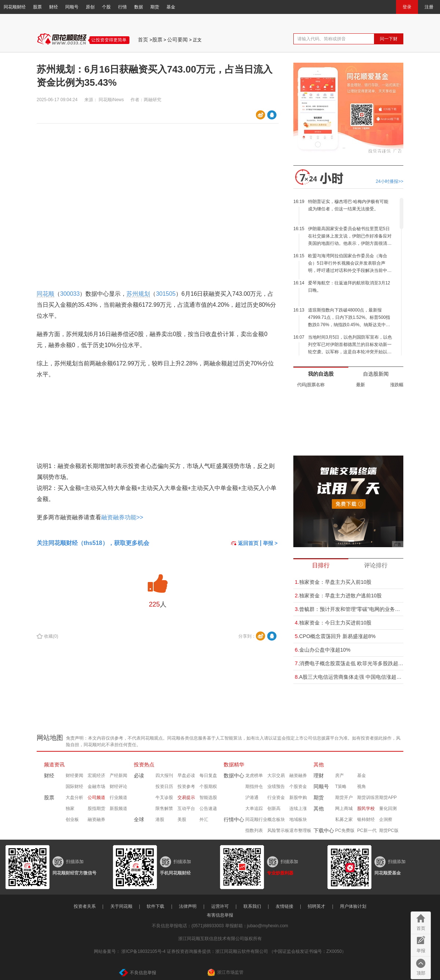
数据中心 (234, 775)
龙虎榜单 (254, 775)
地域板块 (298, 819)
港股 (160, 819)
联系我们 (252, 906)
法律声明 (188, 906)
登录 (407, 7)
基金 (171, 7)
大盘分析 (74, 797)
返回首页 (245, 543)
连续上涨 (298, 808)
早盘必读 (186, 775)
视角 (362, 786)
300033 (70, 294)
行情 (122, 7)
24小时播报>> (390, 181)
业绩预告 (276, 786)
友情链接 (285, 906)
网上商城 (344, 808)
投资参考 (186, 786)
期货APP (388, 797)
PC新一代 (367, 830)
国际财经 (74, 786)
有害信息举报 (220, 915)
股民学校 (366, 808)
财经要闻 (74, 775)
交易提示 (186, 797)
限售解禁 (164, 808)
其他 (319, 765)
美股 (182, 819)
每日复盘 (208, 775)
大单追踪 (254, 808)
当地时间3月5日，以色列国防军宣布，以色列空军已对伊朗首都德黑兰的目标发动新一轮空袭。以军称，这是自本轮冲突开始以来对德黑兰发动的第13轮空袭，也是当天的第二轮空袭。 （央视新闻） (350, 345)
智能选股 (208, 797)
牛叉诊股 (164, 797)
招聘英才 (316, 906)
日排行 (321, 565)
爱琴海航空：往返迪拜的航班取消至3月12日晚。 (349, 287)
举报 (421, 951)
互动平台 (186, 808)
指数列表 (254, 830)
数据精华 (234, 765)
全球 (139, 819)
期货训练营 (368, 797)
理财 (319, 775)
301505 (166, 294)
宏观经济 (96, 775)
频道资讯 (54, 765)
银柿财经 (366, 819)
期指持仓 (254, 786)
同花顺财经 (15, 7)
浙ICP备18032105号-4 (143, 951)
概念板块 (276, 819)
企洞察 (386, 819)
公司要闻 (177, 40)
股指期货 (96, 808)
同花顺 (45, 294)
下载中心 (324, 830)
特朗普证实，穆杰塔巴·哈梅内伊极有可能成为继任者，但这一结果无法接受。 (348, 205)
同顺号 (72, 7)
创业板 (72, 819)
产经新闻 (118, 775)
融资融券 (96, 819)
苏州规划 (138, 294)
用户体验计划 (353, 906)
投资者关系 (85, 906)
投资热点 (144, 765)
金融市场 (96, 786)
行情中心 (234, 819)
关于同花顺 (121, 906)
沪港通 (252, 797)
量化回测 (388, 808)
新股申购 (298, 797)
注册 (429, 7)
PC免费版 (345, 830)
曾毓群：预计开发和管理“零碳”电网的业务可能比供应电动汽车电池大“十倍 (349, 609)
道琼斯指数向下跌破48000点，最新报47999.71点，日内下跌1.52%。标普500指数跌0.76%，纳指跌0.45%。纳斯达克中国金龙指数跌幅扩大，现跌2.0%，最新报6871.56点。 (349, 318)
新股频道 (118, 808)
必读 (139, 775)
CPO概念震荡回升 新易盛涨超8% (335, 636)
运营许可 (220, 906)
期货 (155, 7)
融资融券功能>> (122, 517)
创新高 (274, 808)
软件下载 (155, 906)
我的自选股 (321, 374)
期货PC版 (389, 830)
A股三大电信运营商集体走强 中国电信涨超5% (349, 677)
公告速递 (208, 808)
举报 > (270, 543)
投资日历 (164, 786)
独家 (70, 808)
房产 (340, 775)
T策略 (341, 786)
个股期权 (208, 786)
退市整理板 (300, 830)
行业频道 (118, 797)
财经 (54, 7)
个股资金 (298, 786)
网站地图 (50, 738)
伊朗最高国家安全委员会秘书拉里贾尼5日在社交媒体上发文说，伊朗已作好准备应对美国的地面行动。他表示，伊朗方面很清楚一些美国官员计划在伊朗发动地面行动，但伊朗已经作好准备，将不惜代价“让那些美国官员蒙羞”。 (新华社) (350, 237)
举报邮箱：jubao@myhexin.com (257, 926)
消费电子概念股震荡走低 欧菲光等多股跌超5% (349, 663)
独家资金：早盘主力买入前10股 (333, 582)
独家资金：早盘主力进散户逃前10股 (338, 596)
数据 (139, 7)
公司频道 (96, 797)
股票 (37, 7)
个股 (106, 7)
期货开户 (344, 797)
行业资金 (276, 797)
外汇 (204, 819)
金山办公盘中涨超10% (323, 650)
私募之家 (344, 819)
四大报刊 (164, 775)
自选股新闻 (376, 374)
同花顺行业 (256, 819)
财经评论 (118, 786)
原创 (90, 7)
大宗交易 (276, 775)
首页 (143, 40)
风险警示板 (278, 830)
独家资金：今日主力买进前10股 (333, 623)
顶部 (421, 973)
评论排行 (376, 565)
